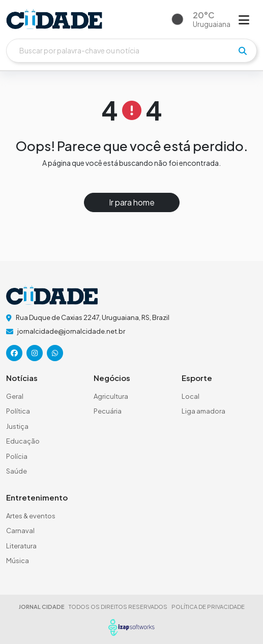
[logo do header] (54, 19)
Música (18, 561)
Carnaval (20, 531)
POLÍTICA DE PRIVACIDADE (208, 607)
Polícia (17, 456)
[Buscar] (131, 51)
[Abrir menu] (244, 19)
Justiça (17, 426)
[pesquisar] (243, 51)
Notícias (22, 378)
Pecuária (108, 411)
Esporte (197, 378)
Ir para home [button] (132, 202)
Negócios (112, 378)
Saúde (17, 471)
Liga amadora (203, 411)
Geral (15, 396)
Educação (23, 441)
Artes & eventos (31, 516)
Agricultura (111, 396)
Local (191, 396)
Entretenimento (37, 497)
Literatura (21, 546)
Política (18, 411)
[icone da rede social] (14, 353)
